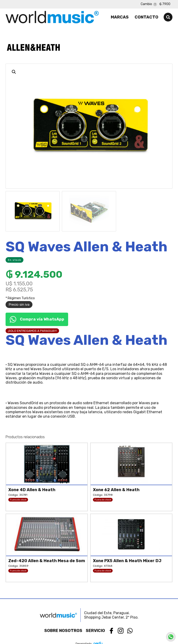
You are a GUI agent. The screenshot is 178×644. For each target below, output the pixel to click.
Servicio (95, 631)
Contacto (146, 17)
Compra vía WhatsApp (37, 319)
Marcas (120, 17)
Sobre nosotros (63, 631)
